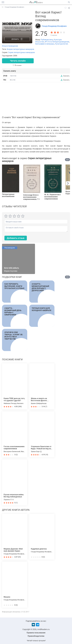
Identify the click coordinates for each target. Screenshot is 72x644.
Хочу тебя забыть (11, 268)
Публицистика (47, 40)
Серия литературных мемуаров (21, 52)
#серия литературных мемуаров (20, 49)
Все (68, 160)
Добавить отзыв (16, 238)
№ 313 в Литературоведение (57, 42)
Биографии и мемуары (45, 44)
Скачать (66, 76)
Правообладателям (36, 636)
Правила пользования (36, 633)
